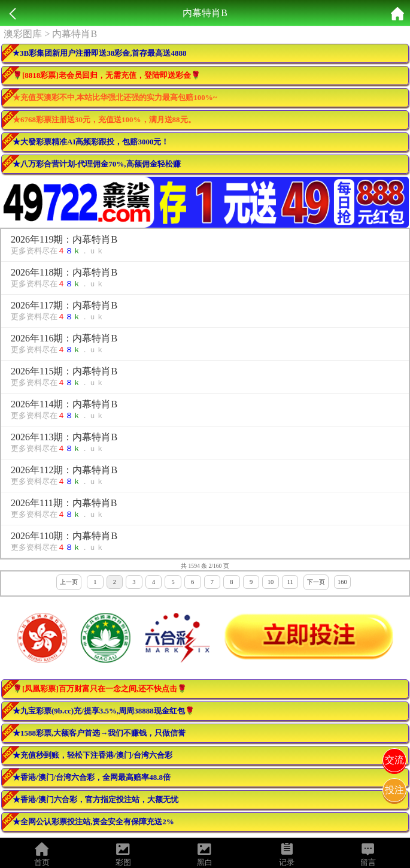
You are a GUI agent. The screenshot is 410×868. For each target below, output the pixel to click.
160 (342, 582)
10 (271, 582)
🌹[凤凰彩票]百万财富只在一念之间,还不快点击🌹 (100, 689)
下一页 (316, 582)
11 (290, 582)
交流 (394, 760)
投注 (394, 790)
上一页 (69, 582)
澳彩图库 (23, 34)
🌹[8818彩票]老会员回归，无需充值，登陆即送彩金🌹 (107, 75)
